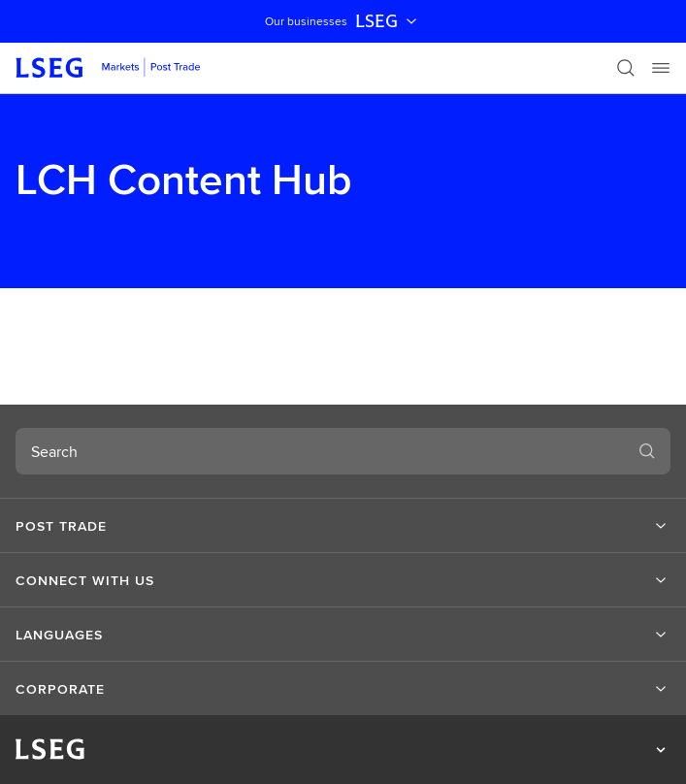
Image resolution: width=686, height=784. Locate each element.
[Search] (626, 68)
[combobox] (320, 451)
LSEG (388, 21)
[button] (343, 526)
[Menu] (661, 68)
